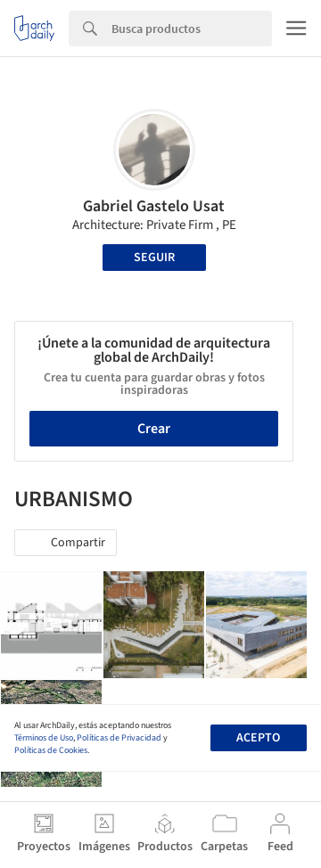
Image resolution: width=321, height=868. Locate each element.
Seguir (154, 258)
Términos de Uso (44, 738)
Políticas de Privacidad (119, 738)
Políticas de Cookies (51, 750)
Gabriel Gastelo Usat (154, 206)
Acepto (258, 738)
